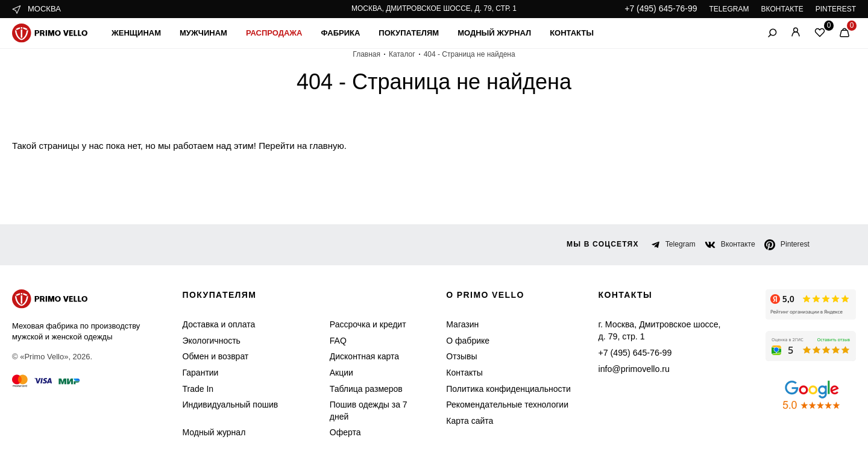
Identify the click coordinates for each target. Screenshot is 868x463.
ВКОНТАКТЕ (785, 9)
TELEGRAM (731, 9)
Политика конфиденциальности (500, 389)
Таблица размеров (353, 389)
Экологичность (210, 341)
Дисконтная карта (353, 357)
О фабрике (462, 341)
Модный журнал (506, 33)
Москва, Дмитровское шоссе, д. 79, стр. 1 (434, 8)
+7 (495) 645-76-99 (666, 9)
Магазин (458, 325)
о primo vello (483, 295)
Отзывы (457, 357)
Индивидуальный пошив (227, 405)
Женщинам (138, 33)
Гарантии (200, 373)
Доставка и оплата (215, 325)
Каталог (405, 54)
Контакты (587, 33)
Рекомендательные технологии (498, 405)
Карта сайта (464, 421)
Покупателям (418, 33)
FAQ (329, 341)
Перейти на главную (277, 145)
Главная (372, 54)
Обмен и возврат (212, 357)
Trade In (197, 389)
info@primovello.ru (632, 369)
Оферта (334, 433)
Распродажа (281, 33)
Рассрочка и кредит (355, 325)
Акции (332, 373)
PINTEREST (837, 9)
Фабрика (348, 33)
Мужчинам (209, 33)
